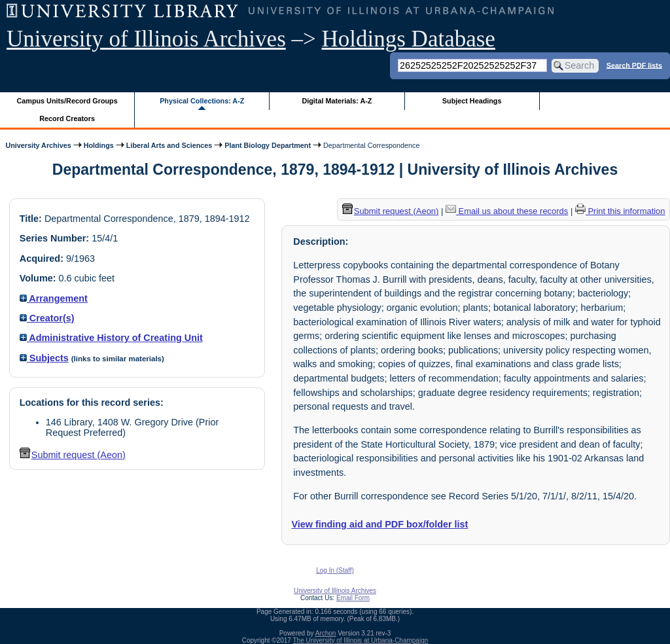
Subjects (44, 358)
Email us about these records (507, 211)
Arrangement (54, 298)
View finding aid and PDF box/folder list (379, 524)
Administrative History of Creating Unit (111, 338)
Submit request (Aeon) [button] (73, 455)
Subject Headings (472, 101)
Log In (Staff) (335, 570)
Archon (326, 633)
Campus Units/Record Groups (67, 101)
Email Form (353, 598)
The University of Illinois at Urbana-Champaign (361, 640)
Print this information (620, 211)
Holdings (99, 145)
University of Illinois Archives (146, 39)
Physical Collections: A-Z (202, 101)
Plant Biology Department (268, 145)
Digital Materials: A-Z (337, 101)
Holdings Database (409, 39)
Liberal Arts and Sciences (169, 145)
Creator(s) (47, 318)
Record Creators (67, 118)
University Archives (38, 145)
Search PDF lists (634, 65)
